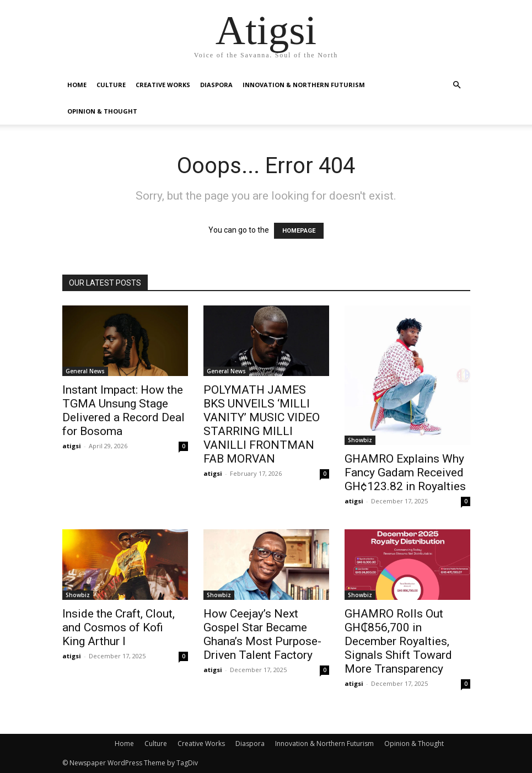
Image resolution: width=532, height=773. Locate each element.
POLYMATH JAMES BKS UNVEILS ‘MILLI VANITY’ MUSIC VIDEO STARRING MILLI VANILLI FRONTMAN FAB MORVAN (262, 424)
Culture (111, 85)
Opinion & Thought (102, 111)
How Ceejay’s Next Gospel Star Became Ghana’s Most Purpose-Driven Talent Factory (262, 634)
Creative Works (163, 85)
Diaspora (216, 85)
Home (77, 85)
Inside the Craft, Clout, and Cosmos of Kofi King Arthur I (119, 627)
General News (85, 371)
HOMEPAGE (299, 231)
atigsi (72, 446)
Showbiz (360, 440)
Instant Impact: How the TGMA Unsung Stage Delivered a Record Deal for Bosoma (123, 410)
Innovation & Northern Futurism (304, 85)
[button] (457, 85)
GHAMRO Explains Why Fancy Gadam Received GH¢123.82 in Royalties (405, 473)
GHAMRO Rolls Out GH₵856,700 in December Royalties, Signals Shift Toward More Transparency (398, 641)
